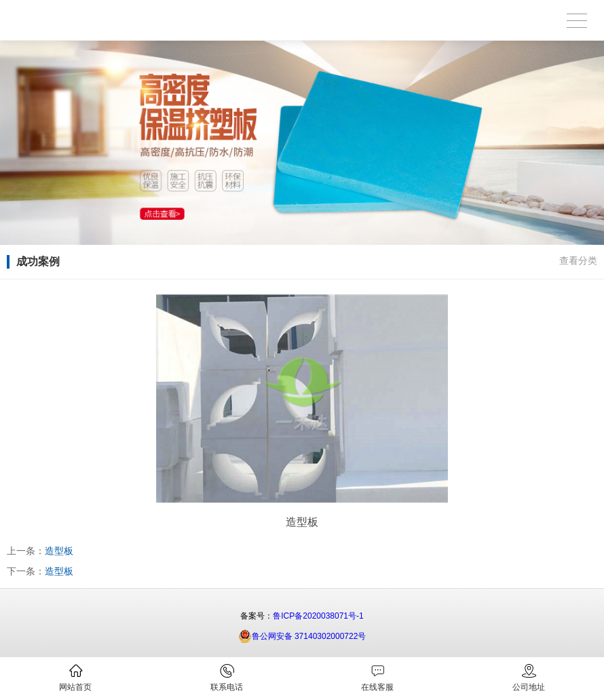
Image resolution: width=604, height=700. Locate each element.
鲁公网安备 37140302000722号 (302, 636)
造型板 (59, 551)
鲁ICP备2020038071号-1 (318, 616)
